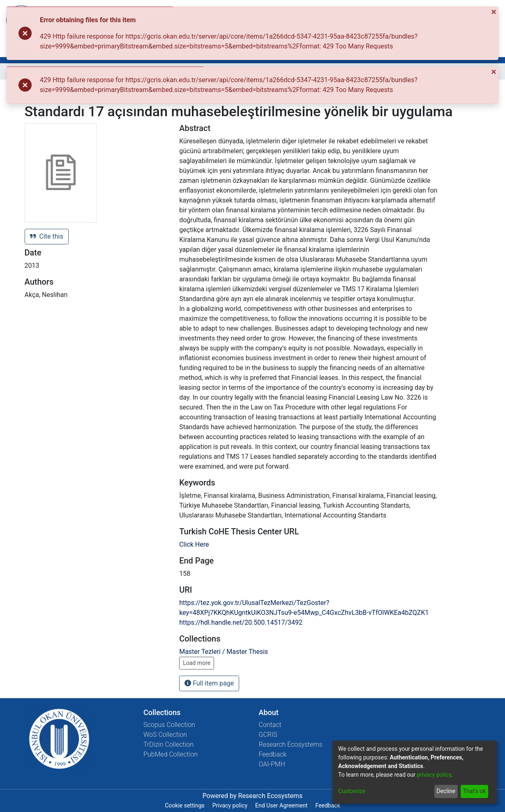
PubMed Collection (171, 754)
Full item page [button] (209, 683)
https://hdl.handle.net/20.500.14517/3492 (241, 622)
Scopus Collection (169, 725)
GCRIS (268, 735)
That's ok (474, 791)
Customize (352, 791)
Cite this (47, 236)
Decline (446, 791)
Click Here (194, 544)
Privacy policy (230, 805)
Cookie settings (185, 805)
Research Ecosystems (291, 744)
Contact (270, 725)
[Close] (495, 12)
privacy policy (434, 775)
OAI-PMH (272, 764)
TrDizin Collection (168, 744)
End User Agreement (281, 805)
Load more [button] (197, 663)
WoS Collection (165, 735)
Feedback (273, 754)
